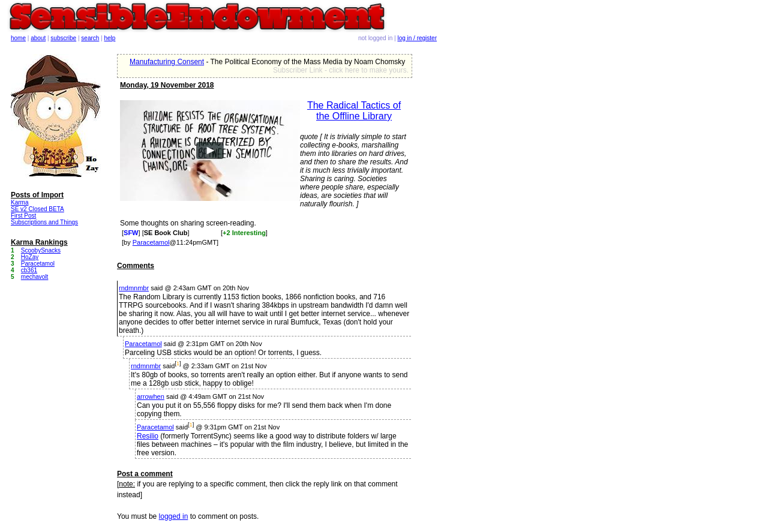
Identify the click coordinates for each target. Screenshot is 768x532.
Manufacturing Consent (167, 62)
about (38, 38)
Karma (19, 202)
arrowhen (151, 396)
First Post (23, 216)
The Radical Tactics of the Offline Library (354, 111)
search (90, 38)
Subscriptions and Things (44, 222)
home (18, 38)
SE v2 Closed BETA (37, 209)
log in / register (417, 38)
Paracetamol (151, 242)
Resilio (148, 436)
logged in (174, 516)
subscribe (63, 38)
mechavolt (35, 277)
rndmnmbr (134, 288)
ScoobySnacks (41, 250)
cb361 (29, 270)
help (110, 38)
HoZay (30, 257)
